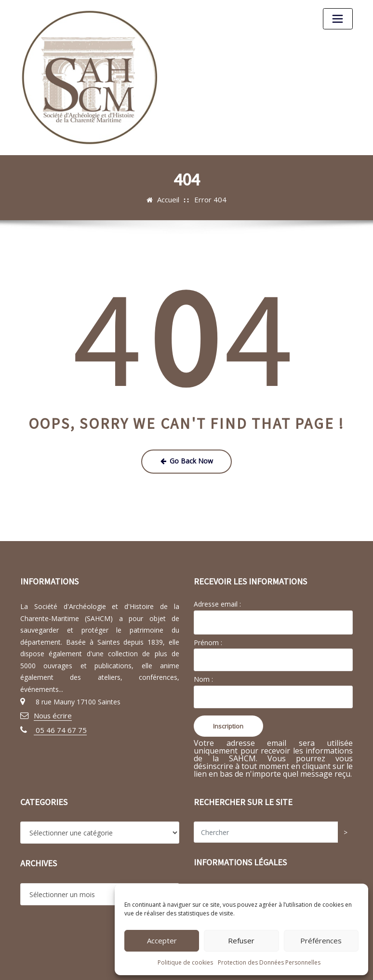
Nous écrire (52, 714)
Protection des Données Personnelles (269, 962)
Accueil (170, 199)
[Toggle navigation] (338, 19)
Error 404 (210, 199)
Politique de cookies (185, 962)
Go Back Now (186, 460)
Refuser (241, 940)
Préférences (321, 940)
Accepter (162, 940)
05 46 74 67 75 (58, 727)
